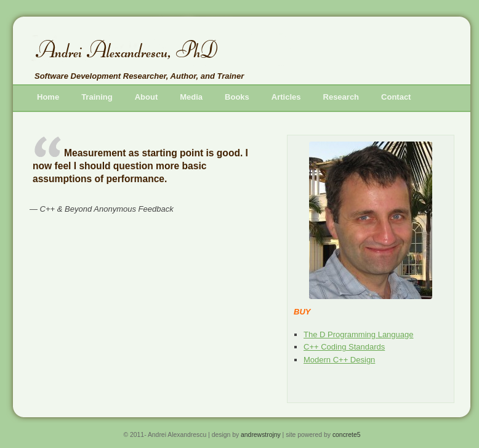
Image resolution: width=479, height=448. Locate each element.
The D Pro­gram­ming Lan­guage (359, 334)
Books (237, 97)
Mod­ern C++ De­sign (339, 360)
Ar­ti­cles (286, 97)
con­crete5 (347, 435)
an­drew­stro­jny (261, 435)
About (147, 97)
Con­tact (396, 97)
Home (48, 97)
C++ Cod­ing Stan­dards (344, 347)
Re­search (341, 97)
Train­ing (97, 97)
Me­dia (191, 97)
